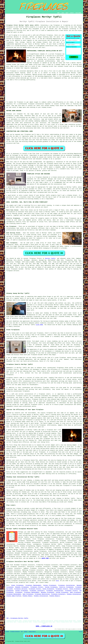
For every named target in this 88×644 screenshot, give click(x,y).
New (22, 632)
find (11, 565)
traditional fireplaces (61, 548)
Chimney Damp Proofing (14, 596)
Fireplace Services (21, 589)
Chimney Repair (27, 596)
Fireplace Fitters (37, 587)
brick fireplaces (24, 539)
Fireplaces (10, 591)
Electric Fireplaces (66, 587)
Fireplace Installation (66, 585)
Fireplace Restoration (42, 594)
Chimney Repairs (55, 596)
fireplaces (10, 42)
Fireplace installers (28, 574)
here (57, 581)
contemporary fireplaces (42, 544)
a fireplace (54, 579)
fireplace (9, 27)
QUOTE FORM (45, 558)
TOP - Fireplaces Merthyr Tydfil (17, 618)
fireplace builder (28, 167)
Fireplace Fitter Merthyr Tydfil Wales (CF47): (23, 25)
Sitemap (7, 632)
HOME (58, 13)
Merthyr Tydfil (50, 258)
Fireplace (16, 265)
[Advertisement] (44, 91)
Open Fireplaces (75, 592)
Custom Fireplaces (50, 585)
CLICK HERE (39, 325)
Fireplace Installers (37, 591)
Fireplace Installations (55, 591)
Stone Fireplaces (17, 585)
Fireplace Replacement (33, 585)
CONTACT (72, 13)
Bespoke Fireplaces (22, 587)
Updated (26, 632)
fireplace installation (36, 104)
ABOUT (67, 13)
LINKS (63, 13)
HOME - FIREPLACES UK (44, 626)
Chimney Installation (74, 594)
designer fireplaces (22, 553)
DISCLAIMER (78, 13)
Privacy (81, 632)
